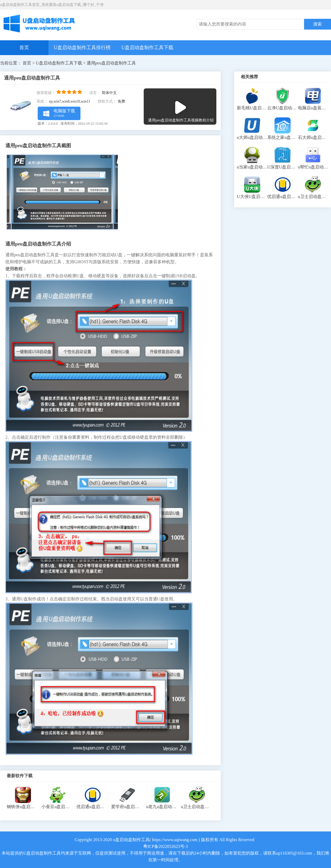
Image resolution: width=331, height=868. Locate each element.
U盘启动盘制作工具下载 (147, 48)
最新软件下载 (20, 776)
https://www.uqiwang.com (175, 840)
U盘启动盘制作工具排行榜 (82, 48)
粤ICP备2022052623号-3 (165, 846)
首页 (24, 48)
